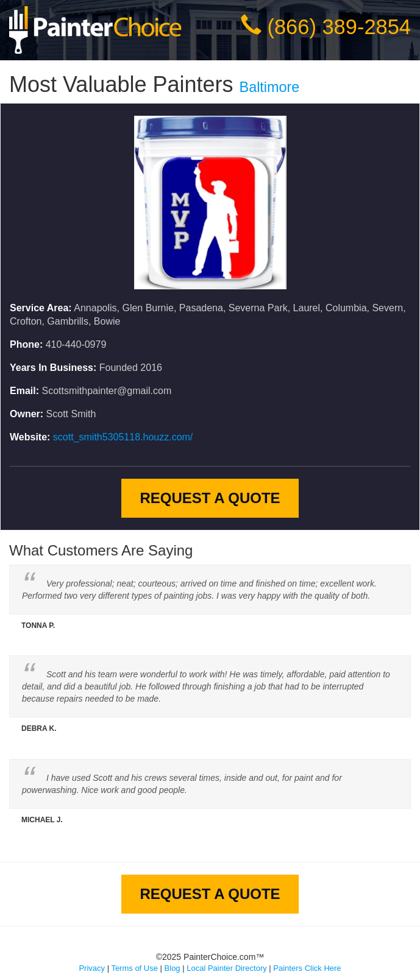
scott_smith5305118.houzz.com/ (123, 437)
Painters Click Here (307, 968)
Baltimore (270, 87)
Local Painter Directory (227, 968)
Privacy (92, 968)
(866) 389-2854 (340, 27)
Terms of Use (134, 968)
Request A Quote (210, 498)
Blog (173, 968)
